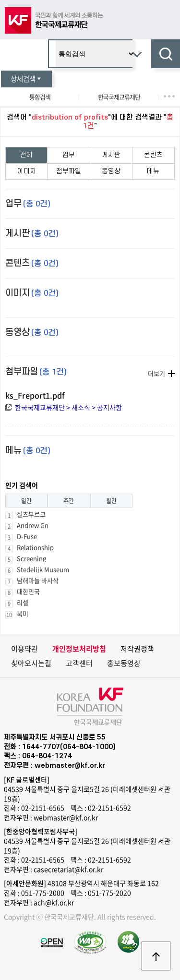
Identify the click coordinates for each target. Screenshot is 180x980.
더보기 (156, 373)
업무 (69, 155)
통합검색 (40, 97)
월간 (111, 501)
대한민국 (28, 591)
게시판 (111, 155)
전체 (26, 155)
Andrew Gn (33, 525)
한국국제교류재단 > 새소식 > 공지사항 (68, 407)
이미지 (27, 171)
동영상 (111, 171)
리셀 (23, 602)
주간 (69, 501)
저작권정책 (137, 649)
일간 (26, 501)
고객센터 (79, 663)
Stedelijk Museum (43, 569)
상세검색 (26, 79)
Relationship (35, 547)
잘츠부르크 (31, 514)
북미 (23, 613)
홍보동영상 (124, 663)
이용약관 (24, 649)
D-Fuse (27, 536)
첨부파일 (69, 171)
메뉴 (153, 171)
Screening (31, 558)
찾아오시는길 (31, 663)
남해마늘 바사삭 (38, 580)
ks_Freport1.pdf (35, 395)
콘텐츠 (153, 155)
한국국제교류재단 (119, 97)
